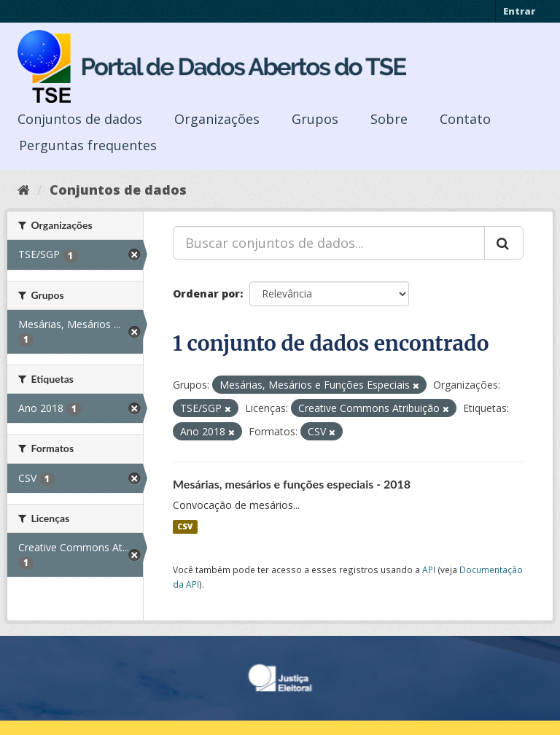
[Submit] (504, 243)
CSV (185, 526)
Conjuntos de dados (80, 119)
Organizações (217, 119)
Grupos (315, 119)
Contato (465, 119)
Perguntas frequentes (88, 145)
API (429, 569)
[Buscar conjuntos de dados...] (329, 243)
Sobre (389, 119)
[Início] (24, 190)
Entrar (519, 11)
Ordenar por (206, 293)
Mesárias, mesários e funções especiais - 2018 (292, 484)
